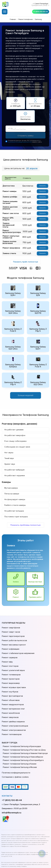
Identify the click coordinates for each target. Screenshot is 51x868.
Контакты (7, 768)
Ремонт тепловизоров (11, 709)
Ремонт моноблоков (10, 691)
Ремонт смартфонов (11, 623)
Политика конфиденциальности (15, 746)
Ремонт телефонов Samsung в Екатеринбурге (22, 734)
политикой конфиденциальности (20, 143)
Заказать (42, 186)
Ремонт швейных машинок (13, 698)
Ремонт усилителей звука (13, 657)
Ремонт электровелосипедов (14, 702)
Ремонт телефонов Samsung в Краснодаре (21, 720)
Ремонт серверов (9, 647)
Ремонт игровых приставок (13, 671)
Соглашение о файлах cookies (15, 749)
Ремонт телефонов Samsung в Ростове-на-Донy (24, 724)
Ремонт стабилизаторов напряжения (18, 644)
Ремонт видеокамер (10, 668)
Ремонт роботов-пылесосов (14, 633)
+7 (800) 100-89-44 (40, 11)
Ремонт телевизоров (11, 661)
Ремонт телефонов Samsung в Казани (19, 737)
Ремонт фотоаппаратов (12, 678)
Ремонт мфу (7, 650)
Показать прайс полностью (26, 259)
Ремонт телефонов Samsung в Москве (19, 741)
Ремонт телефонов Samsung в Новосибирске (22, 731)
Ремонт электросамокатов (13, 705)
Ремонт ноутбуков (10, 674)
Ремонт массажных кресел (13, 637)
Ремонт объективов (10, 681)
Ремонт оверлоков (10, 695)
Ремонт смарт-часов (11, 627)
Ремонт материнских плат (13, 688)
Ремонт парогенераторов (13, 630)
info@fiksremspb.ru (12, 785)
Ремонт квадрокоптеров (12, 685)
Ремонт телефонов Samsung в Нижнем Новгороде (25, 727)
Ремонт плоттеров (10, 654)
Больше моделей (26, 391)
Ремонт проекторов (10, 664)
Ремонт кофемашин (10, 640)
